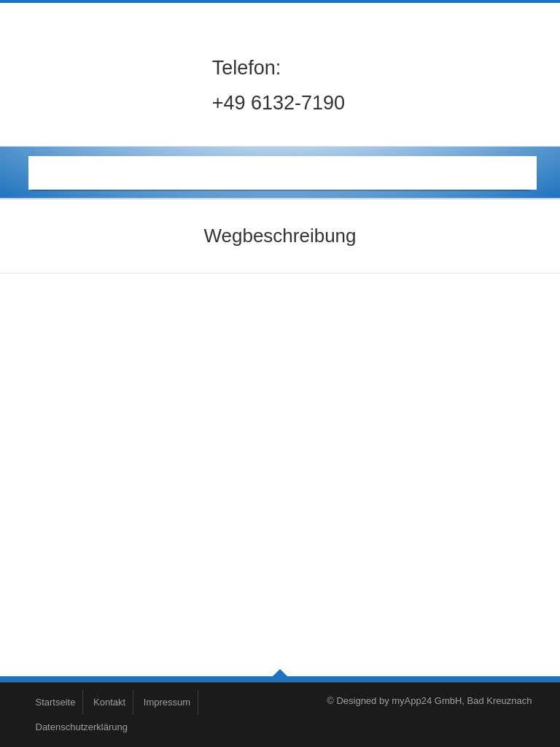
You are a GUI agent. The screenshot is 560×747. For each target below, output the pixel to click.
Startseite (56, 702)
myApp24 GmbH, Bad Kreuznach (462, 701)
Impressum (167, 702)
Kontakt (109, 702)
